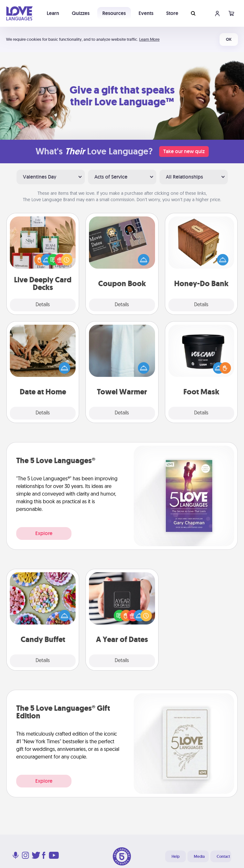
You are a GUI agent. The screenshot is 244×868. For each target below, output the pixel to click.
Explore (44, 533)
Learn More (149, 39)
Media (199, 857)
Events (146, 13)
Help (176, 857)
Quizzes (81, 13)
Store (172, 13)
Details (43, 305)
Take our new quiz (184, 151)
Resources (114, 13)
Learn (53, 13)
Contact (223, 857)
